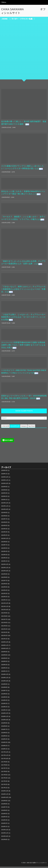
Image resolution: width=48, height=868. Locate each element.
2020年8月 (4, 656)
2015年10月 (5, 838)
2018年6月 (4, 734)
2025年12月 (5, 478)
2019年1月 (4, 711)
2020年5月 (4, 663)
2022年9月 (4, 575)
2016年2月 (4, 825)
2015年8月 (4, 841)
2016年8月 (4, 805)
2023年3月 (4, 556)
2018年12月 (5, 715)
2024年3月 (4, 533)
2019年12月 (5, 676)
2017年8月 (4, 766)
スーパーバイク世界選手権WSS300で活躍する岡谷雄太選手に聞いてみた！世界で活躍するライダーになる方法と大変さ (24, 346)
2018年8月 (4, 728)
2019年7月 (4, 692)
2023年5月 (4, 550)
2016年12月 (5, 792)
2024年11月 (5, 507)
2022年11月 (5, 569)
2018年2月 (4, 747)
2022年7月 (4, 582)
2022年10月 (5, 572)
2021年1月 (4, 640)
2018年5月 (4, 737)
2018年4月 (4, 740)
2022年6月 (4, 585)
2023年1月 (4, 562)
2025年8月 (4, 491)
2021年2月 (4, 637)
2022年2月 (4, 598)
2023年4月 (4, 553)
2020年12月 (5, 643)
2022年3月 (4, 595)
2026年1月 (4, 475)
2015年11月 (5, 834)
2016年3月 (4, 821)
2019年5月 (4, 698)
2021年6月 (4, 624)
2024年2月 (4, 537)
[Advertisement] (24, 53)
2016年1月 (4, 828)
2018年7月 (4, 731)
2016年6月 (4, 812)
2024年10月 (5, 511)
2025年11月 (5, 482)
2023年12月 (5, 540)
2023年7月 (4, 546)
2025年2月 (4, 498)
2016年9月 (4, 802)
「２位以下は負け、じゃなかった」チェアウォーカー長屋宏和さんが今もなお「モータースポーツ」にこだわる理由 (24, 318)
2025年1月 (4, 501)
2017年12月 (5, 753)
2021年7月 (4, 621)
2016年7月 (4, 808)
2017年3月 (4, 783)
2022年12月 (5, 566)
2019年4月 (4, 702)
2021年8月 (4, 618)
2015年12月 (5, 831)
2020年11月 (5, 647)
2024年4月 (4, 530)
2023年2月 (4, 559)
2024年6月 (4, 524)
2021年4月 (4, 630)
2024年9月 (4, 514)
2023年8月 (4, 543)
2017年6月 (4, 773)
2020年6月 (4, 660)
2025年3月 (4, 494)
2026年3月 (4, 472)
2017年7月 (4, 770)
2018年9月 (4, 724)
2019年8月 (4, 689)
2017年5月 (4, 776)
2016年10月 (5, 799)
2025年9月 (4, 488)
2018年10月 (5, 721)
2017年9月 (4, 763)
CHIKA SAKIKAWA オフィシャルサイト (23, 11)
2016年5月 (4, 815)
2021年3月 (4, 634)
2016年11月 (5, 796)
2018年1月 (4, 750)
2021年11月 (5, 608)
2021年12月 (5, 605)
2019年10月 (5, 682)
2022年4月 (4, 592)
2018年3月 (4, 744)
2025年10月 (5, 485)
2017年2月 (4, 786)
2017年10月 (5, 760)
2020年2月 (4, 669)
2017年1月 (4, 789)
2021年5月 (4, 627)
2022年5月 (4, 588)
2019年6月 (4, 695)
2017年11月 (5, 757)
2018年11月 (5, 718)
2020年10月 (5, 650)
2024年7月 (4, 520)
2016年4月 (4, 818)
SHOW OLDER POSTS (24, 412)
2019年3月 (4, 705)
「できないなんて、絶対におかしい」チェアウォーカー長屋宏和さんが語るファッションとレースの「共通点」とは (24, 290)
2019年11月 (5, 679)
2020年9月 (4, 653)
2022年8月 (4, 579)
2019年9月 (4, 686)
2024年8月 (4, 517)
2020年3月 (4, 666)
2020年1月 (4, 673)
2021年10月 (5, 611)
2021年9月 (4, 614)
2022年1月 (4, 601)
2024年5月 (4, 527)
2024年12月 (5, 504)
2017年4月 (4, 779)
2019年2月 (4, 708)
